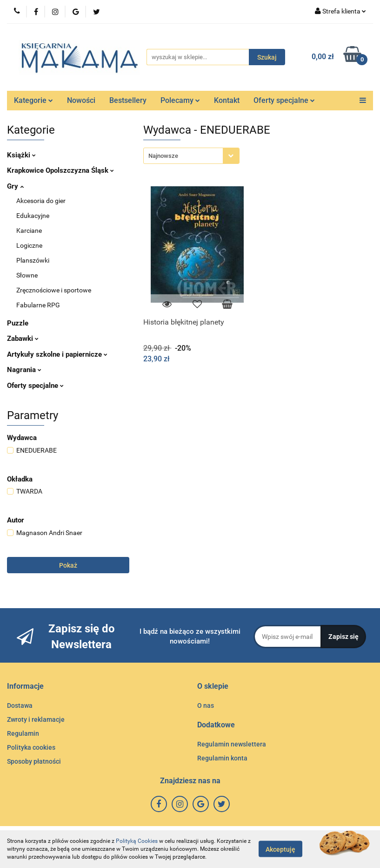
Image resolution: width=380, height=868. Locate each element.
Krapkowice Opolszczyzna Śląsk (60, 170)
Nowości (81, 100)
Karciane (29, 231)
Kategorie (33, 100)
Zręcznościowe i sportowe (54, 290)
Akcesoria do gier (41, 201)
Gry (15, 186)
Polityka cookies (31, 747)
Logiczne (29, 245)
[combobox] (191, 156)
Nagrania (24, 370)
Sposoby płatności (34, 761)
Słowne (27, 275)
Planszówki (33, 260)
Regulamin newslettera (232, 744)
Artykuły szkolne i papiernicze (57, 354)
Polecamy (180, 100)
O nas (206, 705)
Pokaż (68, 565)
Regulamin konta (222, 758)
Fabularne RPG (38, 305)
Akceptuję (280, 849)
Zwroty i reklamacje (36, 719)
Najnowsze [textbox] (163, 156)
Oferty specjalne (284, 100)
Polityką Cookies (137, 841)
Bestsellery (128, 100)
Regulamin (23, 733)
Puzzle (18, 323)
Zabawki (23, 339)
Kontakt (227, 100)
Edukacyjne (33, 216)
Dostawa (20, 705)
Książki (21, 155)
